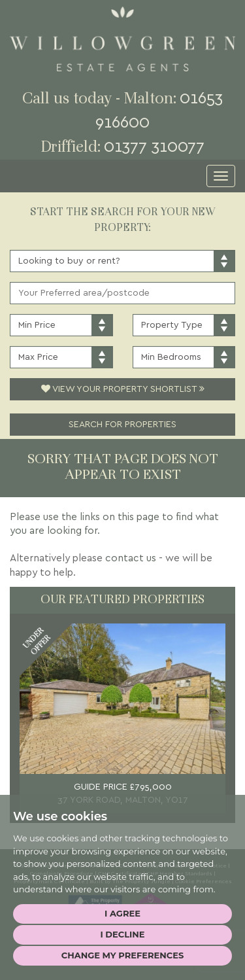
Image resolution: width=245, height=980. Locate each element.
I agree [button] (122, 913)
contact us (131, 558)
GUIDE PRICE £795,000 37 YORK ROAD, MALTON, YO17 (123, 794)
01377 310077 (154, 147)
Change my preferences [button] (122, 955)
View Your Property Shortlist (123, 389)
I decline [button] (122, 934)
